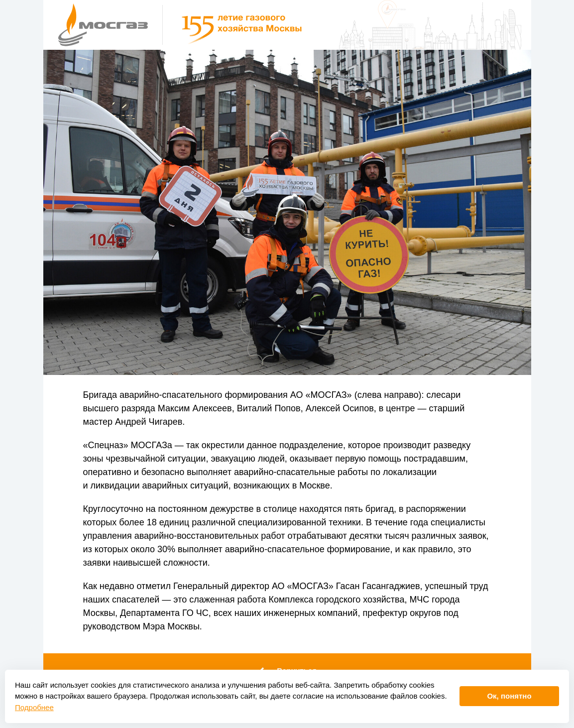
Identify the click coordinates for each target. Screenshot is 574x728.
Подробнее (34, 707)
